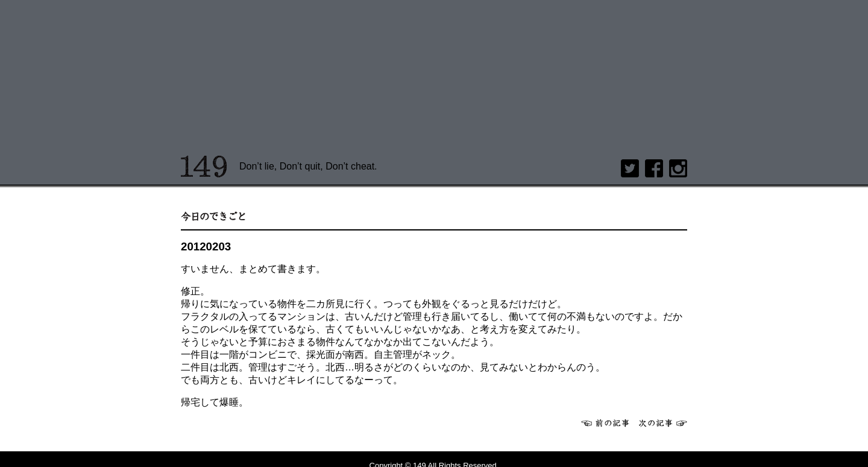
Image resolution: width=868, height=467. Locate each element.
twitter (630, 168)
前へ (605, 423)
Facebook (654, 168)
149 (204, 167)
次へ (663, 423)
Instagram (678, 168)
